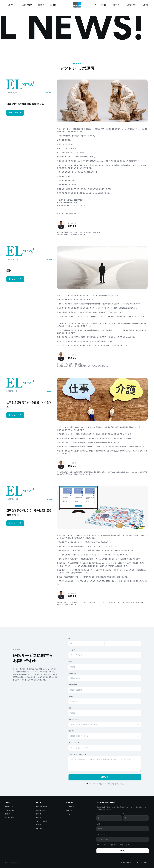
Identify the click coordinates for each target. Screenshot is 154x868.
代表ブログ (39, 829)
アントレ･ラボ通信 (41, 821)
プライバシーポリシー (102, 845)
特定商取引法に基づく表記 (128, 863)
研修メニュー (9, 807)
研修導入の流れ (40, 810)
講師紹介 (8, 814)
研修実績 (38, 817)
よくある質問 (70, 807)
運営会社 (38, 825)
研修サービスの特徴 (41, 807)
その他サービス (10, 817)
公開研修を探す (10, 810)
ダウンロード (15, 113)
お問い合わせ (70, 810)
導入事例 (38, 814)
